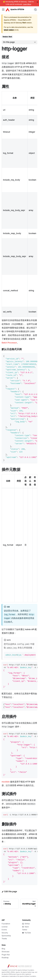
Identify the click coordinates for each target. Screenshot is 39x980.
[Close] (37, 2)
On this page (9, 42)
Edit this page (9, 892)
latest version (9, 30)
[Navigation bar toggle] (3, 10)
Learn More (27, 4)
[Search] (35, 10)
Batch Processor (9, 343)
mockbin (6, 782)
